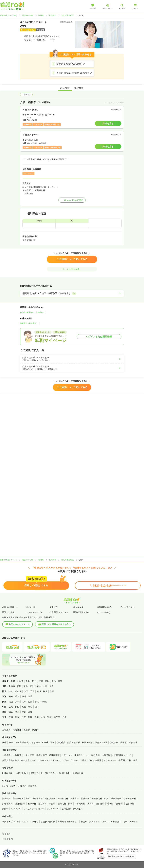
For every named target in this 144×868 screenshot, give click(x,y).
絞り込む (26, 95)
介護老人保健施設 (11, 760)
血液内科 (75, 798)
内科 (28, 798)
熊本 (37, 717)
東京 (11, 691)
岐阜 (17, 696)
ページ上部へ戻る (72, 269)
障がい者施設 (95, 760)
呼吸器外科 (116, 798)
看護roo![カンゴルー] (8, 15)
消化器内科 (50, 798)
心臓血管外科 (130, 798)
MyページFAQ (103, 612)
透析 (52, 742)
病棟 (4, 742)
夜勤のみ (32, 786)
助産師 (35, 730)
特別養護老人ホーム (122, 755)
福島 (60, 681)
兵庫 (24, 702)
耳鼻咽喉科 (80, 804)
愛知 (11, 696)
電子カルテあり (131, 822)
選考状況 (54, 607)
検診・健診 (87, 742)
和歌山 (44, 702)
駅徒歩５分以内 (48, 822)
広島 (11, 707)
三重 (30, 696)
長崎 (30, 717)
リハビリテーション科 (34, 809)
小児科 (52, 804)
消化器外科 (7, 804)
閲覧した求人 (9, 612)
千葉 (32, 691)
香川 (17, 712)
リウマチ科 (16, 809)
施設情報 (79, 88)
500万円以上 (37, 773)
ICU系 (45, 742)
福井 (39, 686)
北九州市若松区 (67, 15)
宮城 (41, 681)
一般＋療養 (29, 755)
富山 (26, 686)
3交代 (13, 786)
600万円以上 (51, 773)
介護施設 (106, 755)
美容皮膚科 (18, 798)
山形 (54, 681)
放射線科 (130, 804)
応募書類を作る (104, 607)
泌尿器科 (100, 804)
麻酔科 (5, 809)
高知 (30, 712)
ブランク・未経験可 (111, 822)
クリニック (67, 755)
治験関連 (133, 742)
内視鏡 (123, 742)
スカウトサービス (34, 612)
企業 (135, 760)
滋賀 (30, 702)
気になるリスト (128, 607)
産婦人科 (62, 804)
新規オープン (9, 822)
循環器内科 (63, 798)
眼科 (70, 804)
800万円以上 (79, 773)
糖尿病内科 (97, 798)
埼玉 (26, 691)
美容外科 (6, 798)
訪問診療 (114, 742)
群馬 (52, 691)
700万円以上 (65, 773)
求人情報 (65, 88)
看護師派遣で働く (82, 612)
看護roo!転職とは (10, 607)
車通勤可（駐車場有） (29, 323)
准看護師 (17, 730)
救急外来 (36, 742)
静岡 (24, 696)
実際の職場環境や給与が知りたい (74, 73)
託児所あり (95, 822)
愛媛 (24, 712)
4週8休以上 (22, 822)
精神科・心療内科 (115, 804)
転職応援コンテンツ (59, 612)
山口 (37, 707)
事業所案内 (7, 839)
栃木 (45, 691)
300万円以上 (8, 773)
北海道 (20, 681)
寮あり (84, 822)
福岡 (17, 717)
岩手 (34, 681)
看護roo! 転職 (28, 15)
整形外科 (32, 804)
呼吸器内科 (37, 798)
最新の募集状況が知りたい (71, 64)
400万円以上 (23, 773)
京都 (17, 702)
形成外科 (43, 804)
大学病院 (17, 755)
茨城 (39, 691)
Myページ (30, 607)
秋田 (47, 681)
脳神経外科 (20, 804)
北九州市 (52, 15)
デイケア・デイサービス (50, 760)
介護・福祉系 (74, 742)
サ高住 (83, 760)
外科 (106, 798)
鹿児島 (57, 717)
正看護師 (6, 730)
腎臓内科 (85, 798)
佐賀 (24, 717)
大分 (43, 717)
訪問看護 (61, 742)
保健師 (27, 730)
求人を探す (78, 607)
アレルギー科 (53, 809)
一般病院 (6, 755)
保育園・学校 (101, 742)
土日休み (34, 822)
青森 (28, 681)
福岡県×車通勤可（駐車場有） (32, 312)
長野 (52, 686)
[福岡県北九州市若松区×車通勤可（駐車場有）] (72, 293)
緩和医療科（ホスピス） (73, 809)
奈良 (37, 702)
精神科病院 (54, 755)
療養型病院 (41, 755)
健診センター (110, 760)
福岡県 (41, 15)
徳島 (11, 712)
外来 (11, 742)
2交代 (5, 786)
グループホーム (71, 760)
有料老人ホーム (29, 760)
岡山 (17, 707)
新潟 (19, 686)
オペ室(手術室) (22, 742)
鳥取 (24, 707)
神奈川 (18, 691)
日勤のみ (22, 786)
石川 (32, 686)
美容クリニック (82, 755)
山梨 (45, 686)
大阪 (11, 702)
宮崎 (49, 717)
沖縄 (65, 717)
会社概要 (6, 834)
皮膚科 (91, 804)
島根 (30, 707)
